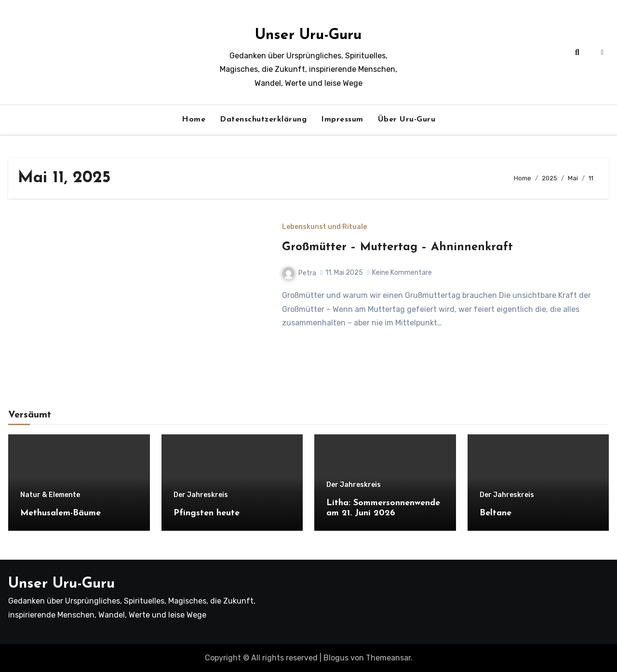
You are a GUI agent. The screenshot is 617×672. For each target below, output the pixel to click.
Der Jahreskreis (201, 495)
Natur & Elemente (50, 495)
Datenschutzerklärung (263, 120)
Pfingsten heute (207, 513)
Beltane (496, 513)
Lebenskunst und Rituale (324, 227)
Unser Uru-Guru (308, 35)
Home (194, 120)
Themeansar (388, 658)
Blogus (336, 658)
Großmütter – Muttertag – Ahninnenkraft (397, 247)
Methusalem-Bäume (60, 513)
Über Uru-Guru (407, 120)
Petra (299, 273)
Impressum (342, 120)
